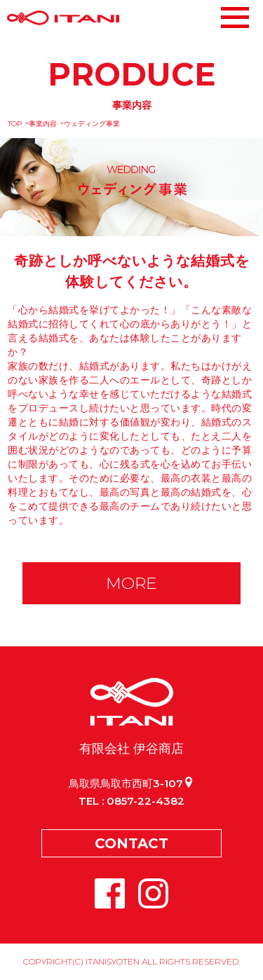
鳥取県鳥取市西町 (131, 783)
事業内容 (43, 124)
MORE (131, 583)
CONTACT (131, 843)
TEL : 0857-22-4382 (131, 801)
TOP (15, 124)
